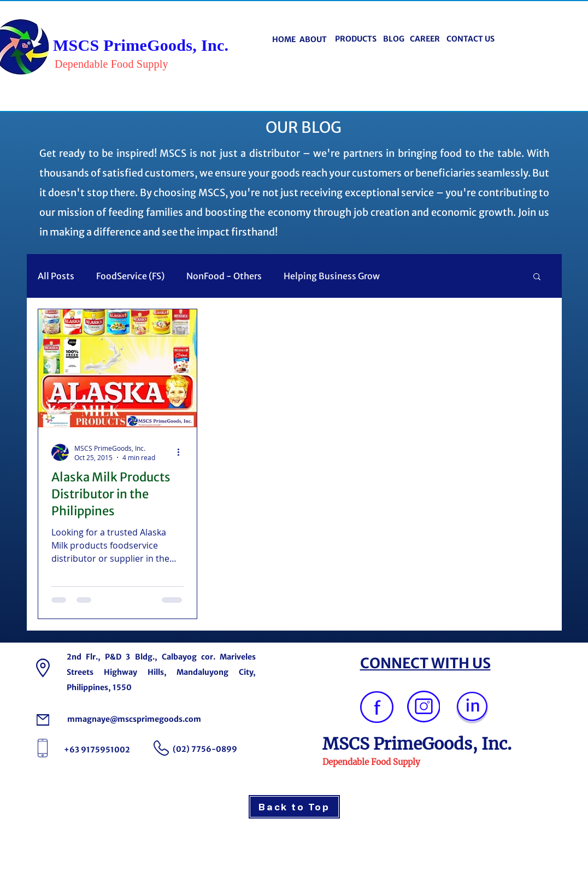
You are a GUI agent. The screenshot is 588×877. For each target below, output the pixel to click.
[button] (537, 277)
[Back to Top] (294, 807)
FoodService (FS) (130, 276)
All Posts (56, 276)
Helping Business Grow (332, 276)
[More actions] (182, 452)
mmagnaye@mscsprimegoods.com (134, 719)
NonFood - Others (224, 276)
